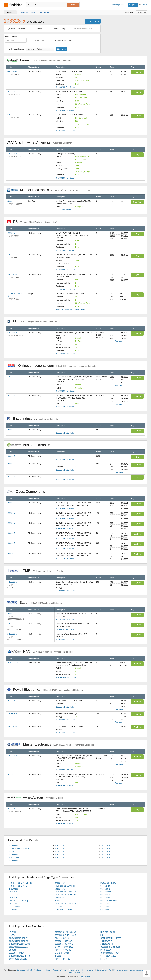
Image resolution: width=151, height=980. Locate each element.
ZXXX (103, 935)
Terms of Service (88, 970)
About (30, 970)
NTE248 (12, 932)
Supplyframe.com (87, 976)
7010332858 (12, 663)
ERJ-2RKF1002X (62, 953)
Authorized (43, 29)
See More (119, 341)
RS (32, 222)
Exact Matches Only (62, 40)
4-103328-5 (12, 71)
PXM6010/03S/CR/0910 (19, 849)
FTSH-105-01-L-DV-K (18, 886)
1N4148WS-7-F (107, 944)
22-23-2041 (105, 898)
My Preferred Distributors (19, 29)
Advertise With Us (76, 973)
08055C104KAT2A (17, 953)
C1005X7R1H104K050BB (65, 932)
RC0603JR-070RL (62, 959)
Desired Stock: (16, 39)
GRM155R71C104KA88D (20, 944)
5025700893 (106, 892)
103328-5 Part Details (65, 110)
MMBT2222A (106, 950)
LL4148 (104, 959)
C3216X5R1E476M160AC (66, 935)
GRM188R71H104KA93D (111, 938)
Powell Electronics (45, 689)
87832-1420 (60, 883)
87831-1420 (105, 886)
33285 (10, 201)
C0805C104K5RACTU (64, 941)
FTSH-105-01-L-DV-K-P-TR (20, 883)
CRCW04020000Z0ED (64, 947)
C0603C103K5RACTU (18, 959)
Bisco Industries (33, 419)
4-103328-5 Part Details (66, 87)
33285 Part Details (63, 210)
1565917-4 (59, 907)
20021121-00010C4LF (110, 901)
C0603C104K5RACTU (64, 944)
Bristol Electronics (30, 445)
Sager (35, 603)
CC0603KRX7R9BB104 (110, 947)
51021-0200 (14, 904)
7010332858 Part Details (66, 678)
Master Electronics (51, 744)
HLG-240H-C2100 (108, 932)
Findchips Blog (118, 5)
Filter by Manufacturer (16, 49)
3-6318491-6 (106, 907)
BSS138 (12, 950)
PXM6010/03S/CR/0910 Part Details (71, 309)
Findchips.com (13, 5)
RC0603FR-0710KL (63, 950)
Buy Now (137, 72)
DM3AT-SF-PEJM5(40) (18, 901)
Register (133, 5)
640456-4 (13, 898)
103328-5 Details (93, 21)
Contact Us (21, 970)
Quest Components (28, 492)
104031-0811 (60, 898)
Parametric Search (60, 970)
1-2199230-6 (14, 889)
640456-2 (13, 892)
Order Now (137, 202)
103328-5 (11, 92)
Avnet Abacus (36, 797)
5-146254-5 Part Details (66, 354)
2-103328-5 (12, 115)
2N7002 (58, 956)
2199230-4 (59, 901)
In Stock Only (38, 40)
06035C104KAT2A (108, 956)
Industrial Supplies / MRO (86, 29)
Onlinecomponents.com (52, 366)
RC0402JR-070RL (62, 938)
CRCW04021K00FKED (19, 941)
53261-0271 (60, 889)
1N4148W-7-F (106, 941)
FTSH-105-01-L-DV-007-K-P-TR (68, 904)
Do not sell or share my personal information (130, 970)
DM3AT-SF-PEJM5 (108, 883)
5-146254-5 (12, 332)
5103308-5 (105, 910)
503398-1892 (15, 895)
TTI (34, 321)
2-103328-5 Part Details (66, 130)
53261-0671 (105, 889)
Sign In (144, 5)
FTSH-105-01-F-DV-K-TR (65, 895)
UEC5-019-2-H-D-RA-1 (64, 910)
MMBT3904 (14, 935)
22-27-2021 (14, 910)
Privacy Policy (74, 970)
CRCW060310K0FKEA (19, 938)
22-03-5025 (105, 904)
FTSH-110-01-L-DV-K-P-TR (66, 892)
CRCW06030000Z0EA (18, 947)
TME (36, 571)
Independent (62, 29)
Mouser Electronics (49, 190)
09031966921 (15, 907)
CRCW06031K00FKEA (110, 953)
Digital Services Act (104, 970)
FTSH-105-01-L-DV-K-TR (65, 886)
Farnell (40, 60)
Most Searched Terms (42, 970)
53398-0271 (105, 895)
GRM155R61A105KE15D (19, 956)
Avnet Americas (39, 142)
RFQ (137, 155)
